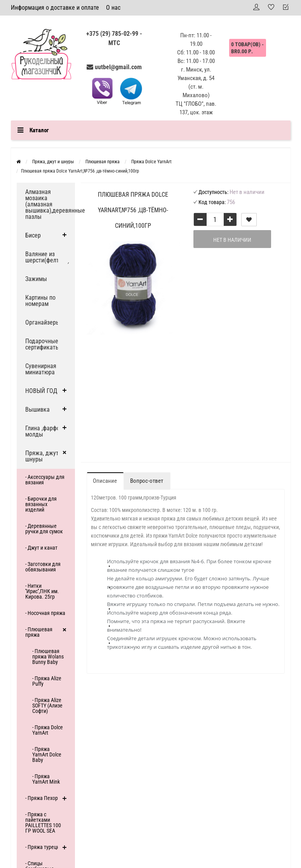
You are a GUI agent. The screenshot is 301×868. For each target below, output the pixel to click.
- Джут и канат (41, 548)
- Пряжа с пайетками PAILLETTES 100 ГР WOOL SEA (43, 823)
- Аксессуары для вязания (45, 480)
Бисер (33, 235)
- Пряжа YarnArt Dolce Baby (47, 754)
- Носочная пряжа (45, 613)
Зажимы (36, 279)
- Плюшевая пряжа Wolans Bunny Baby (48, 657)
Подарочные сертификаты (43, 344)
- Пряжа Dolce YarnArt (48, 730)
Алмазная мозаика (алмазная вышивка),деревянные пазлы (50, 204)
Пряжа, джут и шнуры (44, 456)
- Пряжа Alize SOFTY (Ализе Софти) (47, 706)
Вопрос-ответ (147, 481)
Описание (105, 481)
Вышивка (37, 410)
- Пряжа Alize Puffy (47, 681)
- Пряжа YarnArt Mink (46, 779)
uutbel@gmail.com (118, 67)
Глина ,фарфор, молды (45, 431)
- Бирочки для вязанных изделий (41, 504)
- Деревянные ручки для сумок (44, 529)
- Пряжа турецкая (45, 847)
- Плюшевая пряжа (39, 632)
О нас (113, 8)
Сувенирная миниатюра (41, 369)
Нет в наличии (232, 240)
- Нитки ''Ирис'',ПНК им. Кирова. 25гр (42, 591)
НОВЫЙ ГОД (41, 391)
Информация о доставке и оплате (55, 8)
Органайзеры (43, 322)
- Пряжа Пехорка (44, 798)
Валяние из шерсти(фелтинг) (47, 257)
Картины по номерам (40, 301)
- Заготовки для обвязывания (43, 567)
